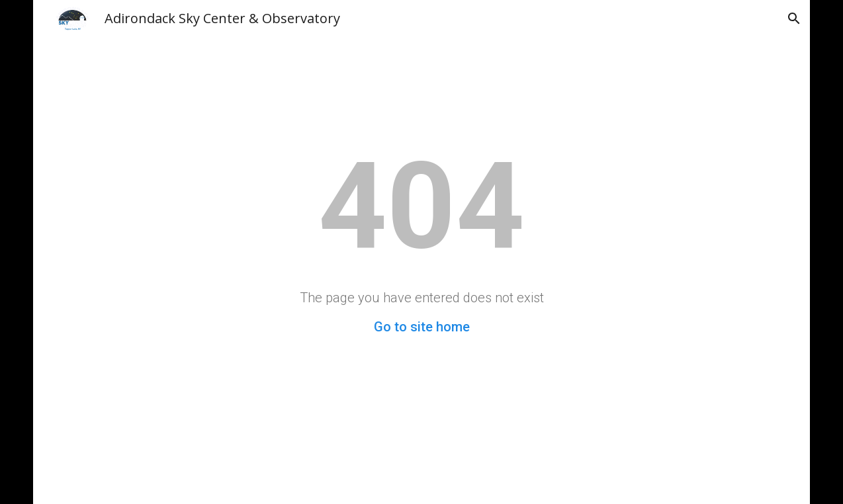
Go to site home (422, 327)
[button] (794, 19)
